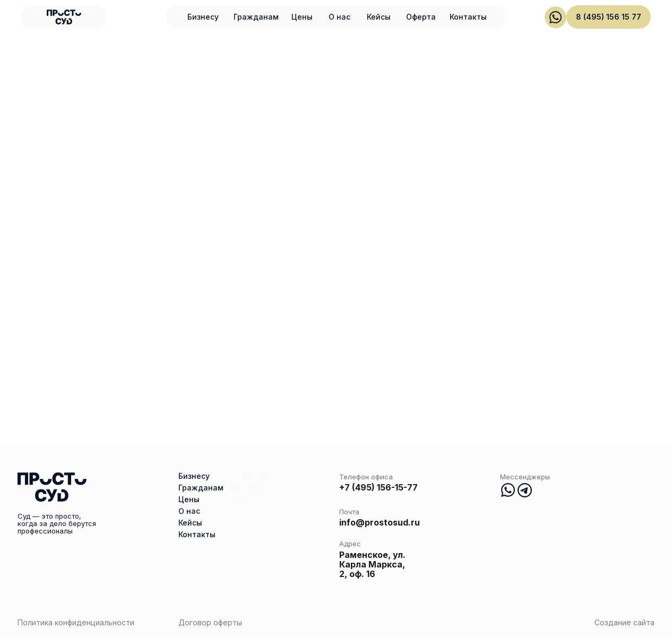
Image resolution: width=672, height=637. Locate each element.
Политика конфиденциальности (76, 622)
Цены (302, 17)
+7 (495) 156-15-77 (378, 487)
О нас (339, 17)
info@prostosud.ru (380, 522)
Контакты (468, 17)
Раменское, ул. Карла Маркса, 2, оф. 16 (372, 564)
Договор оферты (210, 622)
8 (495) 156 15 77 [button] (609, 17)
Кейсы (379, 17)
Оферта (421, 17)
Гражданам (256, 17)
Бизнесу (203, 17)
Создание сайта (624, 622)
